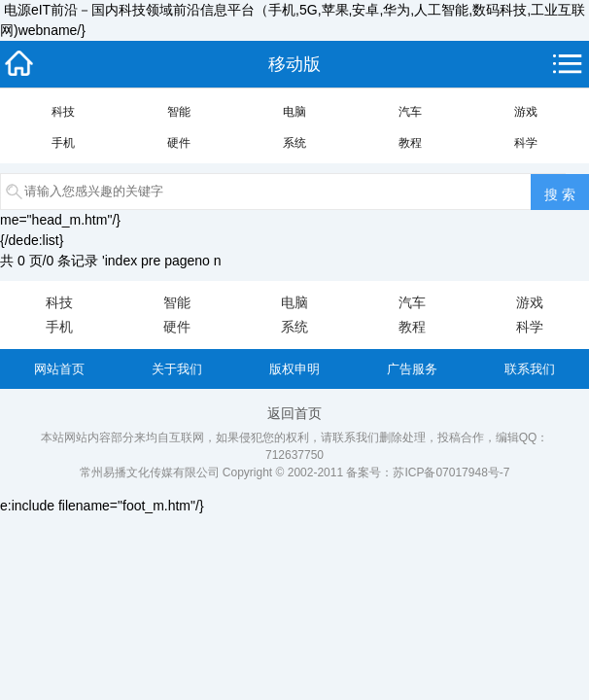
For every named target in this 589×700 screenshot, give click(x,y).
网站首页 (59, 369)
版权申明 (294, 369)
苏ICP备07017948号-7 (451, 472)
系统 (294, 143)
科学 (526, 143)
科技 (63, 112)
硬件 (179, 143)
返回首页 (294, 413)
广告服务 (412, 369)
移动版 (294, 64)
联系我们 (530, 369)
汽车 (410, 112)
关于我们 (177, 369)
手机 (63, 143)
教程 (410, 143)
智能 (179, 112)
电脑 (294, 112)
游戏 (526, 112)
